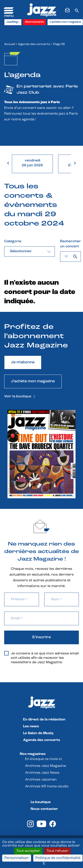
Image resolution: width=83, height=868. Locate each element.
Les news (31, 726)
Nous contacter (44, 809)
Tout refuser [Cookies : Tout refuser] (58, 851)
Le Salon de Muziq (38, 733)
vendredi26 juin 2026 (32, 163)
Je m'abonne (23, 362)
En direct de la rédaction (44, 720)
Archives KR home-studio (47, 787)
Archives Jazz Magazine (46, 766)
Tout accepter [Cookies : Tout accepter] (28, 851)
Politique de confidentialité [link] (58, 858)
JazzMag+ (13, 22)
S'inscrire (41, 637)
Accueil (10, 44)
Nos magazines (33, 754)
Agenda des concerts (34, 44)
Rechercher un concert (70, 244)
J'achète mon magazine (65, 22)
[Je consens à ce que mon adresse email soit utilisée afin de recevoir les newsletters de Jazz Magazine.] (6, 653)
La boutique (41, 802)
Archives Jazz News (42, 773)
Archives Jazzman (41, 780)
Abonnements (34, 22)
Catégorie (13, 241)
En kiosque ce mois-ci (43, 759)
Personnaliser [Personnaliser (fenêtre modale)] (17, 858)
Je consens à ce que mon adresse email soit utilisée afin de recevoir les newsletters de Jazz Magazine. (41, 658)
